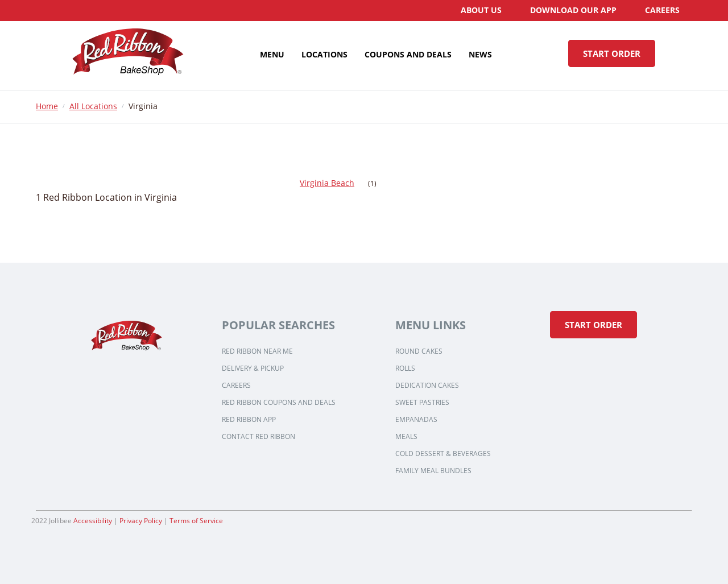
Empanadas (416, 420)
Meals (406, 437)
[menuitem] (481, 11)
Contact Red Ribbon (258, 437)
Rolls (405, 368)
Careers (236, 386)
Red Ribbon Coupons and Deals (279, 403)
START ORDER (612, 53)
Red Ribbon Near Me (257, 351)
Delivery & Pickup (253, 368)
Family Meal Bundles (433, 471)
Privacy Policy (141, 521)
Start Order (593, 325)
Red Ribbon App (249, 420)
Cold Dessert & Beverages (443, 454)
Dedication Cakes (427, 386)
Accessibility (93, 521)
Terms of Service (196, 521)
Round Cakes (419, 351)
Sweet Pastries (422, 403)
